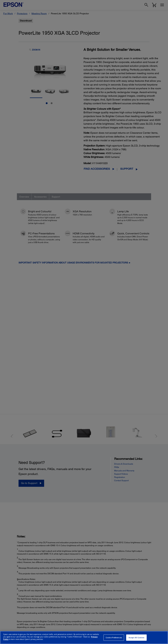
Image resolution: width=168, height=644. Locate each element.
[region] (84, 638)
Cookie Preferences (114, 638)
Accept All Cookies (136, 638)
